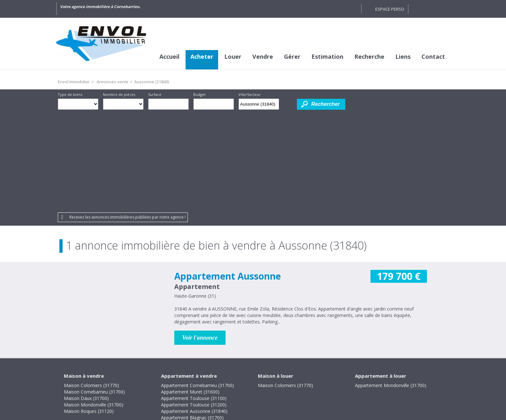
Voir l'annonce (200, 239)
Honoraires (232, 376)
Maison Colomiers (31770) (91, 287)
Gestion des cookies (308, 376)
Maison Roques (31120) (89, 313)
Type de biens (70, 94)
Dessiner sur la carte (288, 104)
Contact (433, 56)
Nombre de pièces (119, 94)
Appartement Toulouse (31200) (194, 306)
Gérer (292, 56)
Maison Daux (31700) (86, 300)
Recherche (369, 56)
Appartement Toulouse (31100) (194, 300)
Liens (403, 56)
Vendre (263, 56)
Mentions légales (192, 376)
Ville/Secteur (250, 94)
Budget (199, 94)
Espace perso (390, 9)
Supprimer (275, 106)
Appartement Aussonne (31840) (194, 313)
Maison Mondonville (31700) (94, 306)
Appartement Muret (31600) (190, 293)
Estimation (327, 56)
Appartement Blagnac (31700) (192, 319)
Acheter (202, 56)
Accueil (169, 56)
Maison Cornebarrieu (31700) (94, 293)
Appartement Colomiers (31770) (195, 332)
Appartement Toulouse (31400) (194, 338)
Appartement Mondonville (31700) (391, 287)
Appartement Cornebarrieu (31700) (197, 287)
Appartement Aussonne (228, 178)
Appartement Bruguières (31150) (195, 326)
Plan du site (265, 376)
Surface (155, 94)
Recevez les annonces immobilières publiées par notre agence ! (127, 119)
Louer (233, 56)
